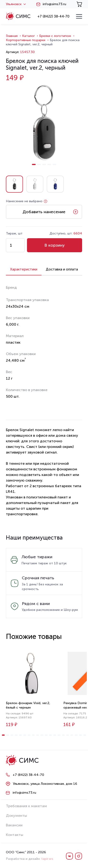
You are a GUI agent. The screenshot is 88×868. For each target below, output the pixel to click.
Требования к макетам (26, 806)
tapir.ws (47, 859)
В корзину (55, 245)
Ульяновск (16, 4)
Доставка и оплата (62, 269)
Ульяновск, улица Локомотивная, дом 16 (45, 784)
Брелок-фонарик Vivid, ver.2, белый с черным (28, 705)
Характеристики (24, 269)
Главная (12, 36)
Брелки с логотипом (55, 36)
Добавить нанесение (44, 212)
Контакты (15, 835)
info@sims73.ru (54, 4)
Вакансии (14, 825)
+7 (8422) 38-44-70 (53, 16)
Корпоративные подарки (26, 40)
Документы (16, 816)
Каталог (28, 36)
